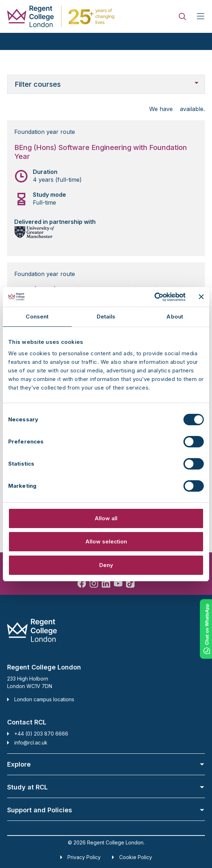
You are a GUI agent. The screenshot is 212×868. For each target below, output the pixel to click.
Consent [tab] (37, 317)
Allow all (106, 518)
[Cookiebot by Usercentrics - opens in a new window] (154, 297)
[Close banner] (201, 297)
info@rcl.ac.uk (31, 742)
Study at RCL (106, 787)
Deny (106, 565)
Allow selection (106, 541)
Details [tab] (106, 317)
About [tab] (175, 317)
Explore (106, 764)
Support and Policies (106, 810)
